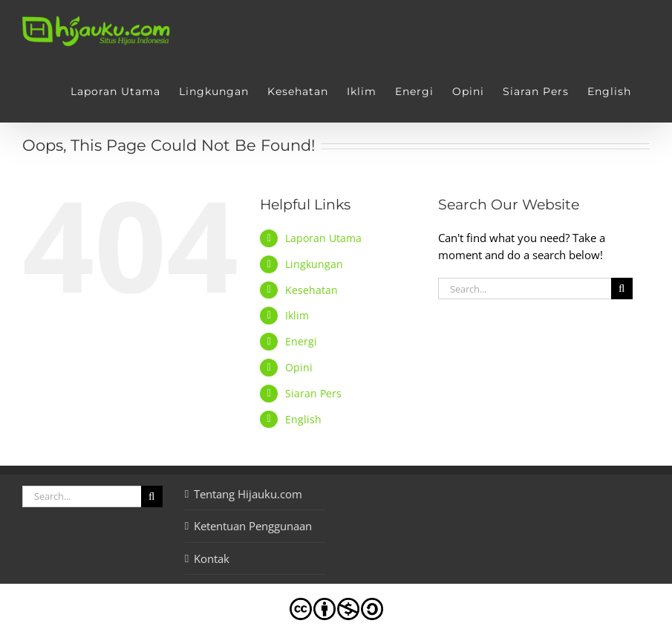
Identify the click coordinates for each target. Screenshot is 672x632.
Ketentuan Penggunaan (253, 526)
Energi (301, 341)
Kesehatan (311, 290)
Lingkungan (314, 264)
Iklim (297, 315)
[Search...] (525, 289)
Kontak (212, 558)
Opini (299, 367)
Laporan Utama (323, 238)
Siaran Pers (313, 393)
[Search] (622, 289)
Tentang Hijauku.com (248, 494)
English (303, 419)
